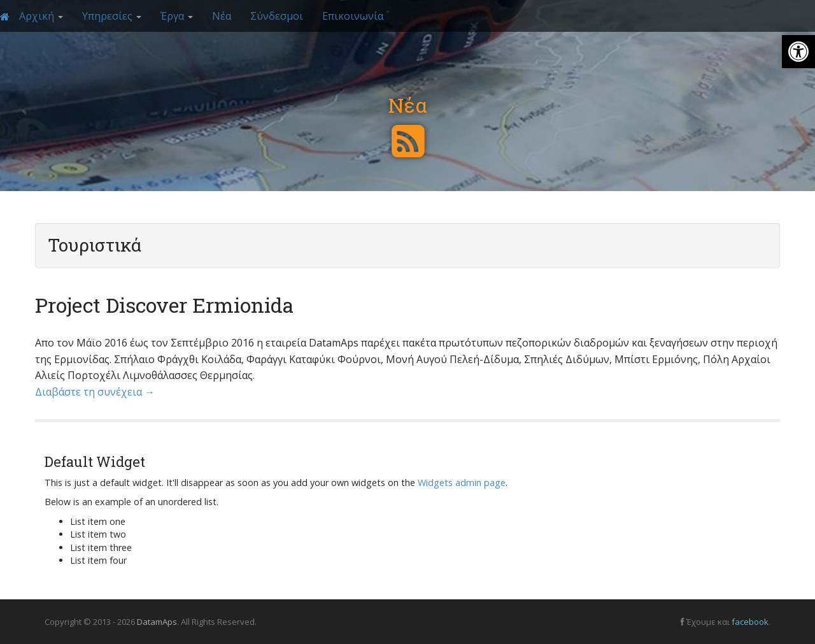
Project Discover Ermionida (164, 305)
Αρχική (41, 16)
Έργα (177, 16)
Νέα (222, 16)
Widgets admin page (462, 483)
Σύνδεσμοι (277, 16)
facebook (750, 622)
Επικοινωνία (353, 16)
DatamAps (157, 622)
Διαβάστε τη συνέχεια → (95, 392)
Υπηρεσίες (112, 16)
